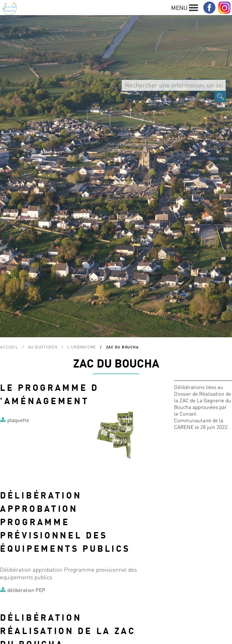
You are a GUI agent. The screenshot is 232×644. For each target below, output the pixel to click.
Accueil (9, 347)
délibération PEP (26, 590)
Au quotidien (43, 347)
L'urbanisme (82, 347)
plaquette (18, 420)
